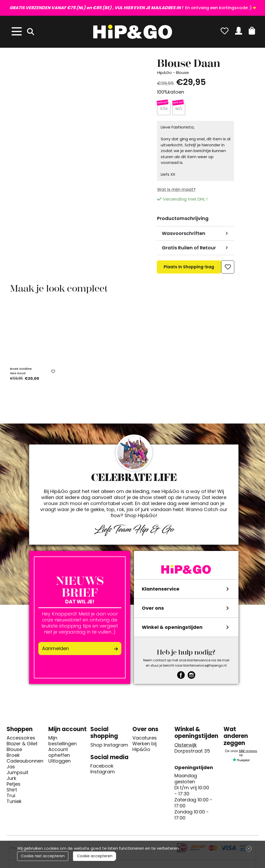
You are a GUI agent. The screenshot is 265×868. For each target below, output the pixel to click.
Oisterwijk (186, 746)
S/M (164, 109)
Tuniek (14, 802)
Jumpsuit (17, 773)
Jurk (11, 779)
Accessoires (21, 739)
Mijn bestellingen (63, 742)
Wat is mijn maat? (176, 190)
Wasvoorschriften (184, 234)
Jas (11, 768)
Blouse (14, 750)
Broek (13, 756)
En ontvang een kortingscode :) (131, 8)
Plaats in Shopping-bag (189, 270)
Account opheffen (59, 753)
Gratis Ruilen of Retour (189, 248)
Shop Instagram (109, 746)
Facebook (102, 767)
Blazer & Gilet (22, 744)
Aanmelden (55, 649)
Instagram (103, 773)
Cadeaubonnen (25, 762)
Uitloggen (59, 762)
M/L (179, 109)
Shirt (12, 791)
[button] (252, 31)
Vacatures (145, 739)
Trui (11, 796)
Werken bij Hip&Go (144, 747)
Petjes (14, 785)
